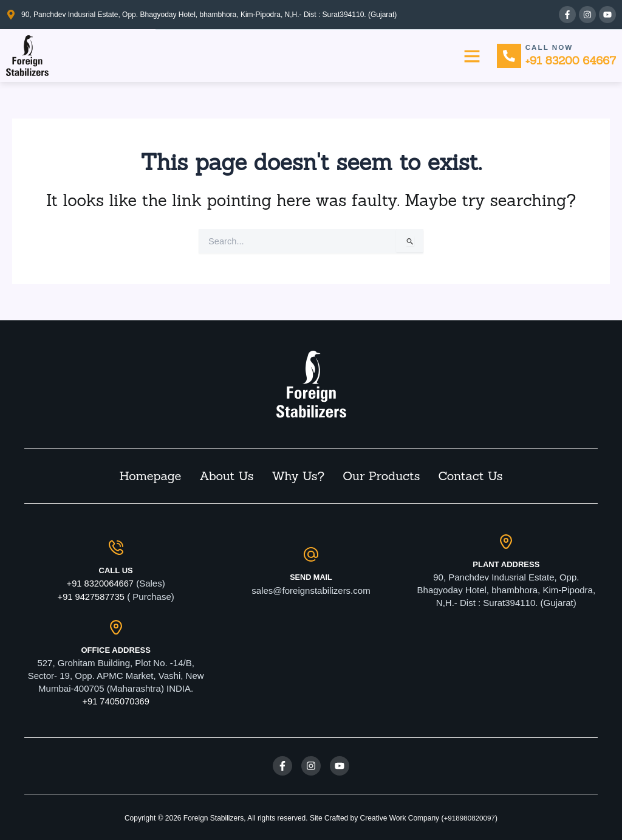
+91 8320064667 (100, 583)
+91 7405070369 (116, 700)
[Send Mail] (311, 553)
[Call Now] (508, 56)
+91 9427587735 (91, 595)
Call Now (550, 47)
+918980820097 (469, 816)
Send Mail (311, 576)
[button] (471, 56)
